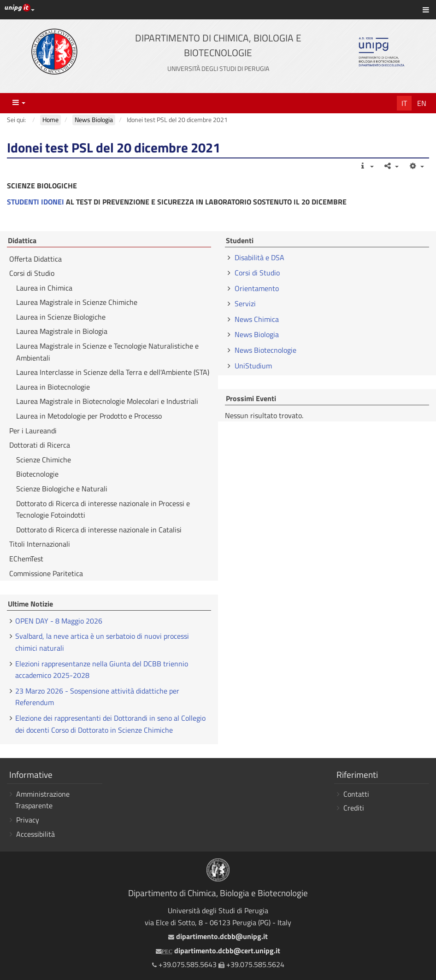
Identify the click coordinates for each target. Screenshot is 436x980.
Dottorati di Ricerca (40, 445)
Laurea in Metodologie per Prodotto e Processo (89, 416)
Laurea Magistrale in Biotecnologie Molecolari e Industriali (107, 401)
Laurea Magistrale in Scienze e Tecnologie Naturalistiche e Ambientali (107, 352)
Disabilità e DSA (259, 257)
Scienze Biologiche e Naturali (62, 489)
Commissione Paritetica (46, 573)
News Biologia (257, 334)
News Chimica (257, 319)
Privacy (28, 820)
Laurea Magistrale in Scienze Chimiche (77, 302)
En (422, 103)
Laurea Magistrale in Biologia (62, 331)
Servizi (245, 303)
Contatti (356, 794)
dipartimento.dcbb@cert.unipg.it (218, 951)
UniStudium (253, 366)
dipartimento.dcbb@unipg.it (218, 936)
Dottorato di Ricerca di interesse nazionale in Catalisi (99, 530)
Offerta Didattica (35, 259)
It (404, 103)
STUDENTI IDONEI (35, 202)
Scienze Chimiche (44, 460)
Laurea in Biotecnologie (53, 387)
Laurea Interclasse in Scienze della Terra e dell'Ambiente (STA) (113, 372)
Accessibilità (35, 834)
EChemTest (26, 559)
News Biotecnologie (265, 350)
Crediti (354, 808)
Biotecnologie (37, 474)
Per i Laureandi (33, 431)
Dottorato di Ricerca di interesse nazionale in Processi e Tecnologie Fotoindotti (103, 509)
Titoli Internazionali (40, 544)
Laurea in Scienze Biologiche (61, 317)
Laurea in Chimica (44, 288)
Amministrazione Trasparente (42, 800)
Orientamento (257, 288)
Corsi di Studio (32, 273)
